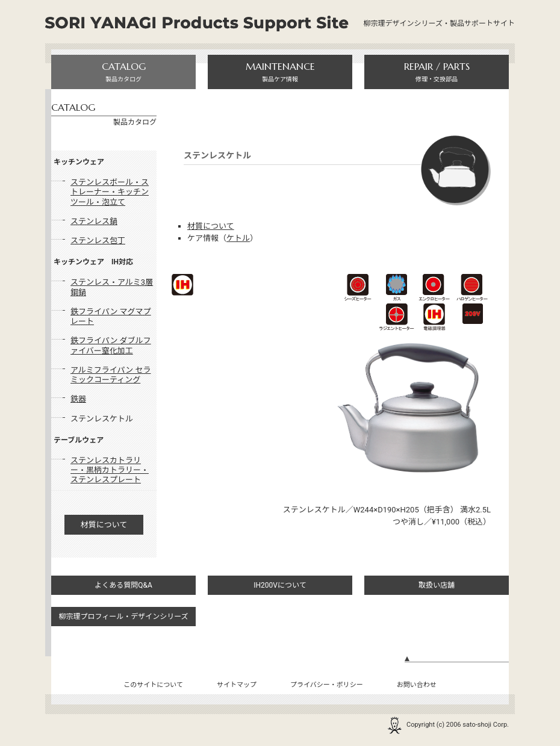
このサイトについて (153, 685)
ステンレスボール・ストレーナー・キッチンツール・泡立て (110, 192)
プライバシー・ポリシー (327, 685)
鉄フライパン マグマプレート (111, 316)
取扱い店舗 (437, 585)
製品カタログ (123, 71)
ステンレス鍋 (94, 221)
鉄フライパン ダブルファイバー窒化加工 (111, 345)
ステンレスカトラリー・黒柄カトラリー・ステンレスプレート (110, 470)
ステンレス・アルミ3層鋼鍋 (112, 287)
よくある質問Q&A (123, 585)
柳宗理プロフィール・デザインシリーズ (123, 617)
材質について (104, 525)
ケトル (238, 238)
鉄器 (78, 399)
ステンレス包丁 (98, 241)
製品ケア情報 (280, 71)
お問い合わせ (417, 685)
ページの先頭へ (457, 663)
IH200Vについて (280, 585)
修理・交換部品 (437, 71)
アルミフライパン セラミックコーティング (111, 375)
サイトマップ (237, 685)
